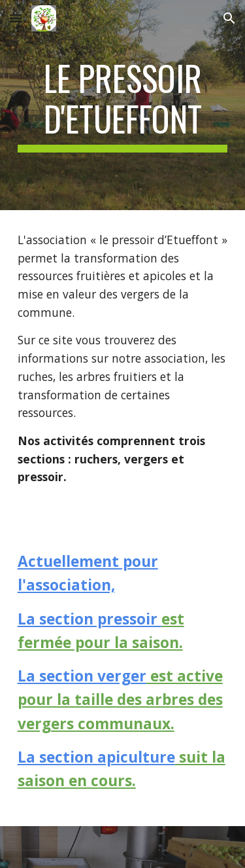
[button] (16, 18)
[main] (123, 105)
